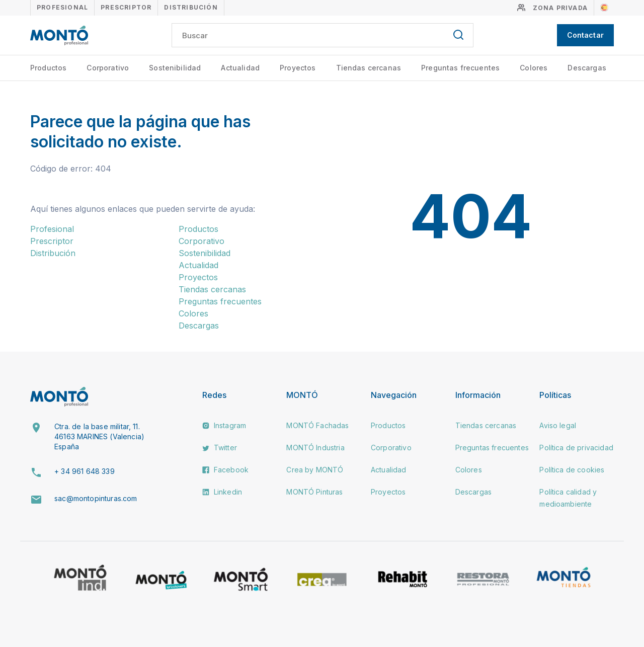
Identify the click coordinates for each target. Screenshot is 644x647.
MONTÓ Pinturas (314, 492)
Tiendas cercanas (369, 68)
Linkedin (222, 492)
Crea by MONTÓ (315, 470)
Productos (48, 68)
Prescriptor (126, 7)
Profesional (62, 7)
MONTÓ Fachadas (317, 425)
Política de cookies (572, 470)
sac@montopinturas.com (96, 498)
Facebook (225, 470)
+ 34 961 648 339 (85, 471)
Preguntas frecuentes (460, 68)
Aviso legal (558, 425)
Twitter (220, 448)
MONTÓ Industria (315, 448)
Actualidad (240, 68)
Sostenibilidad (175, 68)
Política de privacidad (576, 448)
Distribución (191, 7)
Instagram (224, 425)
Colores (534, 68)
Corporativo (108, 68)
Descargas (587, 68)
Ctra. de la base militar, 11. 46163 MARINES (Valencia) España (99, 436)
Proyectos (298, 68)
